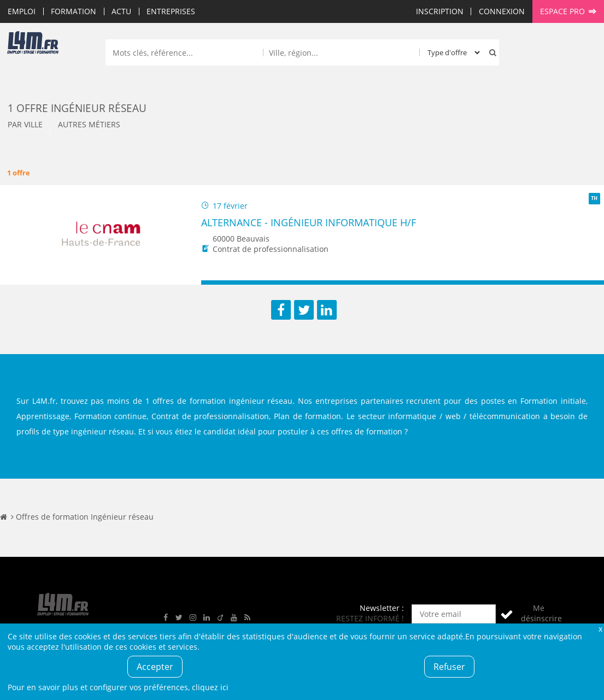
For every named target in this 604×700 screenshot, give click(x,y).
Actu (121, 11)
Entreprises (171, 11)
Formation (74, 11)
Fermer (600, 629)
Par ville (25, 124)
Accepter (155, 667)
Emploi (22, 11)
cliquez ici (210, 687)
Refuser (449, 667)
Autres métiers (89, 124)
